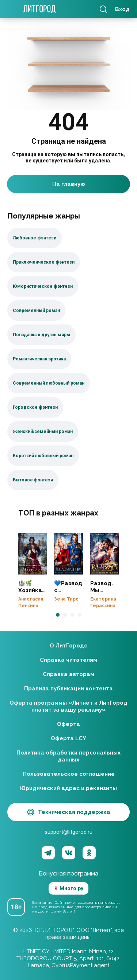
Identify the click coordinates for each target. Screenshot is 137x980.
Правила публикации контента (68, 689)
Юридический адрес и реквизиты (68, 788)
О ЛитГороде (69, 646)
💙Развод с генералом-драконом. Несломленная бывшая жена (68, 554)
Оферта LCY (68, 738)
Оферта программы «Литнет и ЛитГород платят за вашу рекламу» (68, 706)
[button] (58, 615)
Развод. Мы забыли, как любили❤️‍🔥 (104, 554)
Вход (122, 9)
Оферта (68, 724)
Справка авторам (68, 674)
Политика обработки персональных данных (68, 756)
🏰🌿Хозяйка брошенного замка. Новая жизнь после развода (33, 554)
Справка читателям (68, 660)
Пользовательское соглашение (69, 774)
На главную (69, 184)
